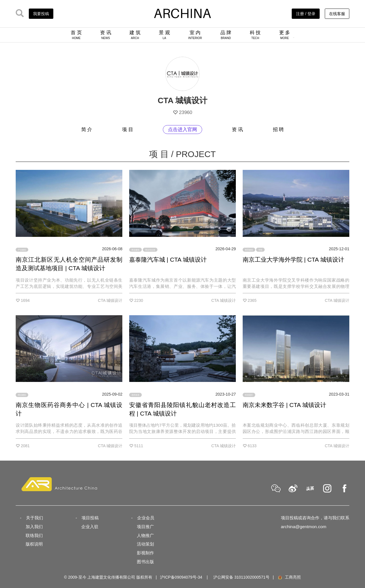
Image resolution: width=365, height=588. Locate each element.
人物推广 (145, 535)
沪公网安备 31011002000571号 (241, 577)
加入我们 (34, 527)
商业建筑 (135, 250)
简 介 (87, 130)
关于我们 (35, 518)
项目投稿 (90, 518)
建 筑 (135, 35)
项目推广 (145, 527)
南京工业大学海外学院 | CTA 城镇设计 (293, 260)
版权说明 (34, 544)
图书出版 (145, 562)
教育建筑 (249, 250)
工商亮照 (289, 577)
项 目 (128, 130)
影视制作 (145, 553)
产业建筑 (22, 250)
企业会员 (146, 518)
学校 (260, 250)
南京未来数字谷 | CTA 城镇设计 (284, 405)
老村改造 (135, 395)
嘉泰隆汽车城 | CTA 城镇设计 (168, 260)
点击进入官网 (182, 130)
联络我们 (34, 535)
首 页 (76, 35)
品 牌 (226, 35)
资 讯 (106, 35)
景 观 (164, 35)
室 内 (195, 35)
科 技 (255, 35)
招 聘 (278, 130)
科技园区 (249, 395)
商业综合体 (150, 250)
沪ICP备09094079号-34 (181, 577)
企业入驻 (90, 527)
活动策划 (145, 544)
